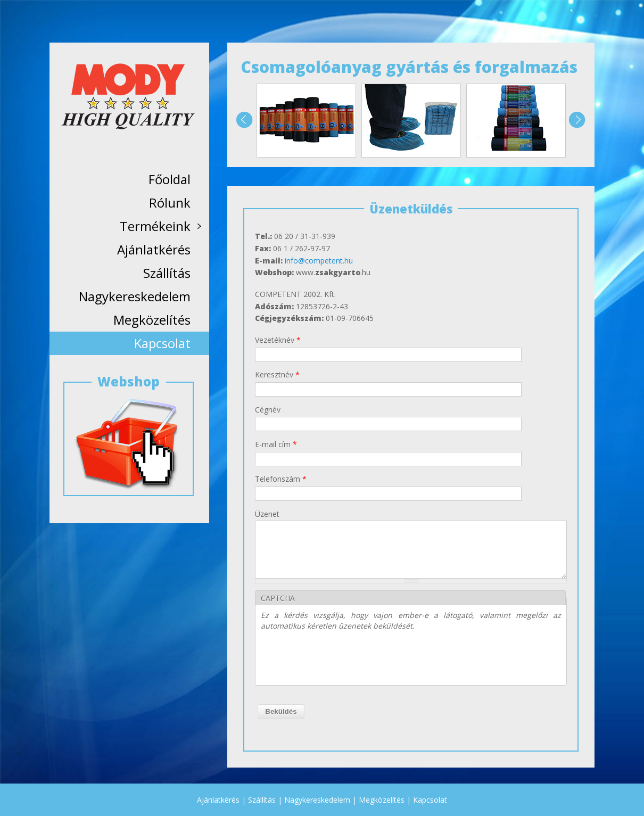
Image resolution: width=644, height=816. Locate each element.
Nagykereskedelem (135, 296)
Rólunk (170, 203)
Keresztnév (277, 374)
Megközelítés (152, 320)
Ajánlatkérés (154, 249)
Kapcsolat (162, 343)
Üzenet (267, 514)
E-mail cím (276, 444)
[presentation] (342, 659)
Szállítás (167, 273)
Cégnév (268, 410)
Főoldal (170, 179)
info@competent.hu (319, 261)
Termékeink (160, 228)
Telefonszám (281, 479)
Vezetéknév (278, 340)
